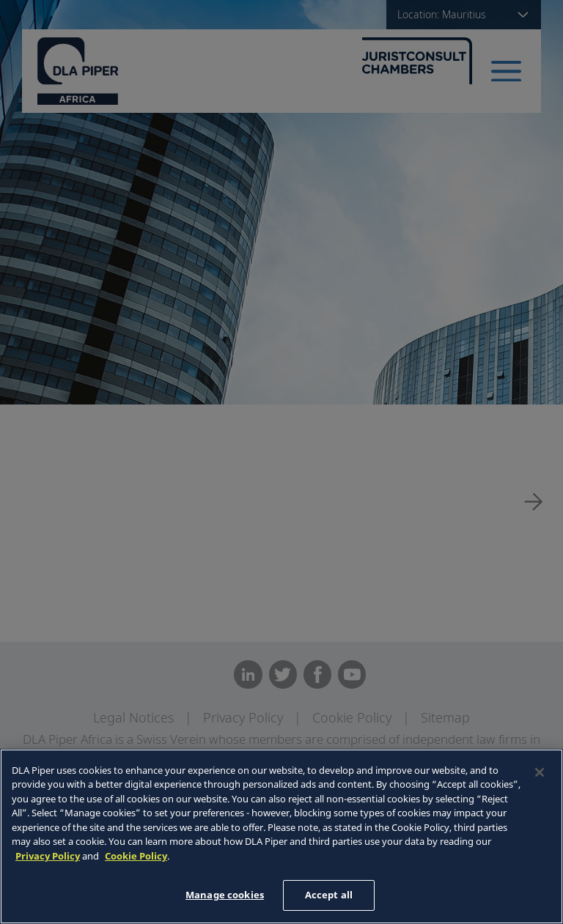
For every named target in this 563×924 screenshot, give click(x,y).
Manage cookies (225, 895)
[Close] (540, 772)
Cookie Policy (136, 856)
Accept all (329, 895)
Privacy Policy (48, 856)
